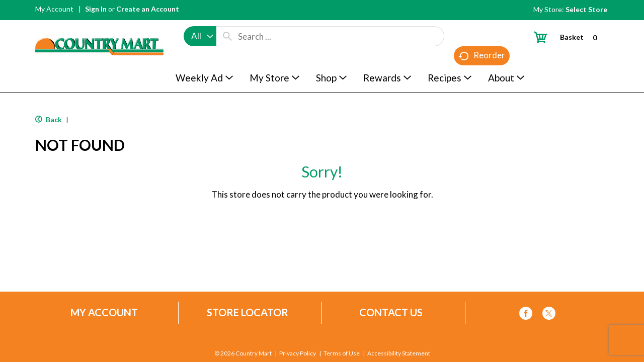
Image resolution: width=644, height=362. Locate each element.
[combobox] (200, 36)
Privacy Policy (298, 353)
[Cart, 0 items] (569, 37)
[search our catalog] (227, 36)
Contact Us (391, 312)
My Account (54, 9)
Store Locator (248, 312)
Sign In (96, 9)
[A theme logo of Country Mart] (99, 28)
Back (49, 119)
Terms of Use (342, 353)
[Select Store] (587, 9)
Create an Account (148, 9)
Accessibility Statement (399, 353)
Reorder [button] (482, 56)
